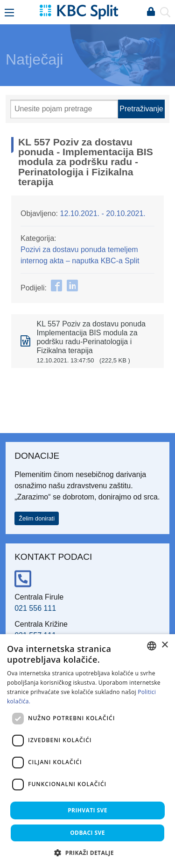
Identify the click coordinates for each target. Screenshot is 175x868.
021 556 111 (35, 608)
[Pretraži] (64, 109)
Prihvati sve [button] (87, 810)
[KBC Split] (79, 11)
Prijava (151, 12)
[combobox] (152, 646)
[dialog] (87, 751)
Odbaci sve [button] (87, 833)
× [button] (164, 645)
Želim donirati (37, 518)
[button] (87, 853)
